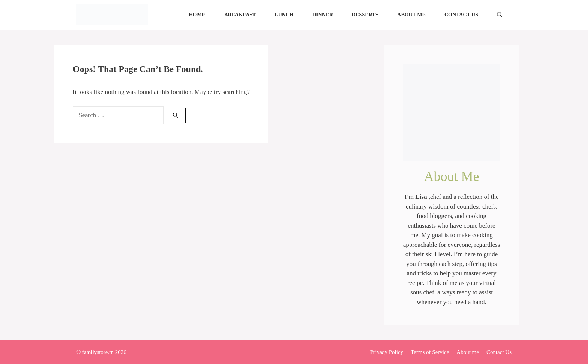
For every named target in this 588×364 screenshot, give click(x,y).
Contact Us (461, 15)
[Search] (175, 116)
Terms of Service (430, 352)
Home (197, 15)
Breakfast (240, 15)
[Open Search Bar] (499, 15)
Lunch (284, 15)
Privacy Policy (387, 352)
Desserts (365, 15)
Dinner (323, 15)
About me (411, 15)
